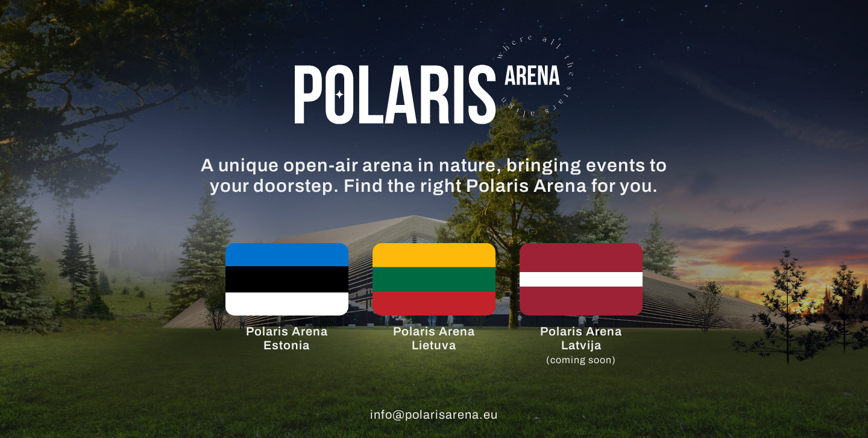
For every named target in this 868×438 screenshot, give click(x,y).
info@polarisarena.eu (434, 414)
